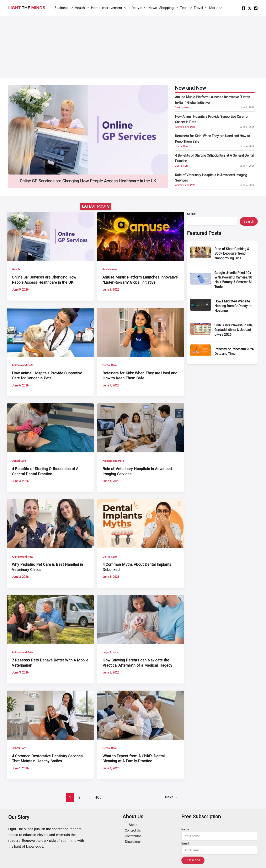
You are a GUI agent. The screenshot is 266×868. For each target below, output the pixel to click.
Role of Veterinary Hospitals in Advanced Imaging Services (211, 178)
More (215, 8)
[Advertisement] (133, 47)
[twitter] (250, 8)
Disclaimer (133, 842)
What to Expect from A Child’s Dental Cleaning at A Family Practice (134, 759)
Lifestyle (137, 8)
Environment (182, 107)
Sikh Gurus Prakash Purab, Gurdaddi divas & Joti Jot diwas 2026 (233, 330)
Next (171, 797)
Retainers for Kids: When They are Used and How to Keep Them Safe (212, 139)
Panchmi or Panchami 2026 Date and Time (234, 351)
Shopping (169, 8)
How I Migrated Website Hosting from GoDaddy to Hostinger (233, 306)
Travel (200, 8)
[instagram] (256, 8)
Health (82, 8)
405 (98, 797)
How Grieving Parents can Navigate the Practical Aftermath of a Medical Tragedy (138, 663)
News (153, 8)
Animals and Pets (185, 127)
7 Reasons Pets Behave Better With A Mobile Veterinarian (44, 663)
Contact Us (133, 831)
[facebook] (243, 8)
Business (64, 8)
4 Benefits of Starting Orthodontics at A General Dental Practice (214, 158)
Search (192, 214)
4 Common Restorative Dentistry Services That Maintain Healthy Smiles (48, 759)
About (133, 825)
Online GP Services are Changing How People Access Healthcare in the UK (88, 181)
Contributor (133, 837)
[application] (71, 8)
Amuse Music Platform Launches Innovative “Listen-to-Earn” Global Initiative (213, 100)
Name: (186, 829)
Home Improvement (109, 8)
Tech (186, 8)
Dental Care (182, 146)
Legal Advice (111, 652)
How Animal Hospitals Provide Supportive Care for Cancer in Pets (212, 119)
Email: (185, 843)
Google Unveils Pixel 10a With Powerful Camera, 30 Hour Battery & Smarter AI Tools (233, 280)
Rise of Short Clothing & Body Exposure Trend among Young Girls (232, 254)
